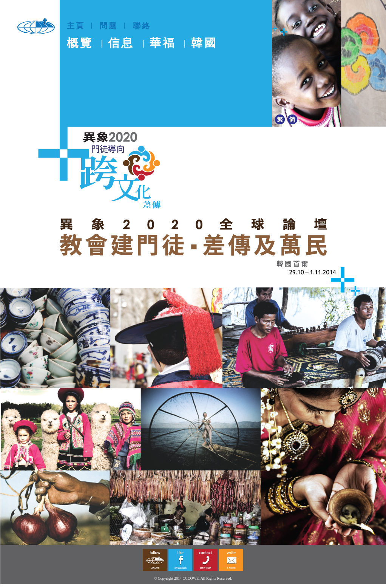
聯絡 (142, 26)
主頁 (76, 26)
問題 (109, 26)
